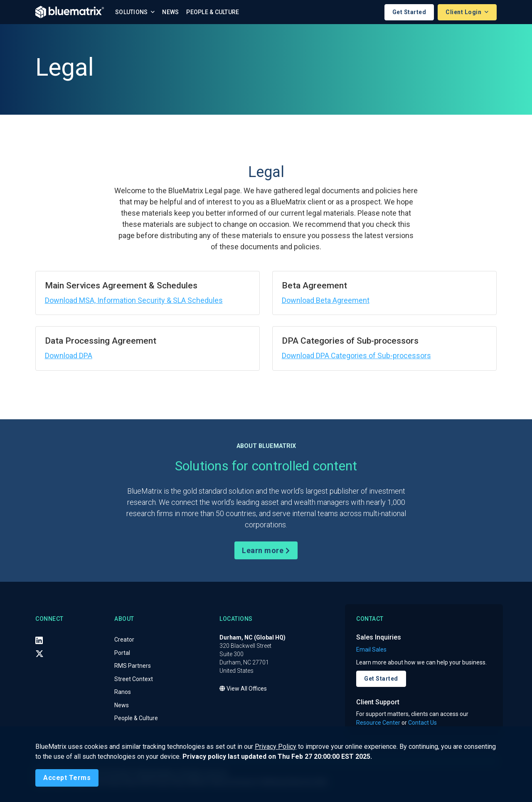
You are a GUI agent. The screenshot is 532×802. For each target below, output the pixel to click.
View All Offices (243, 689)
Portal (122, 653)
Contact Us (422, 723)
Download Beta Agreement (326, 300)
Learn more (266, 550)
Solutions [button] (132, 12)
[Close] (67, 778)
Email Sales (371, 649)
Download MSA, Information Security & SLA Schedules (134, 300)
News (170, 12)
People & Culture (213, 12)
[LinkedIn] (39, 640)
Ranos (123, 692)
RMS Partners (133, 666)
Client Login (464, 12)
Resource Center (378, 723)
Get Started (409, 12)
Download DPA (69, 355)
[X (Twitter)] (39, 654)
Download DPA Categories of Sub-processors (356, 355)
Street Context (134, 679)
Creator (124, 640)
